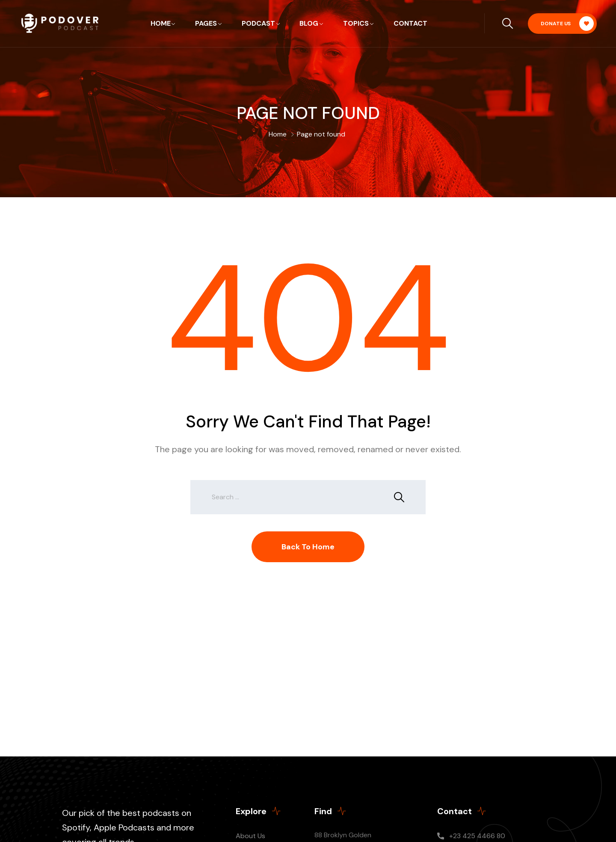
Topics (356, 23)
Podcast (258, 23)
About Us (250, 836)
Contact (410, 23)
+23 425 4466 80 (477, 836)
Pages (206, 23)
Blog (309, 23)
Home (161, 23)
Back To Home (308, 547)
